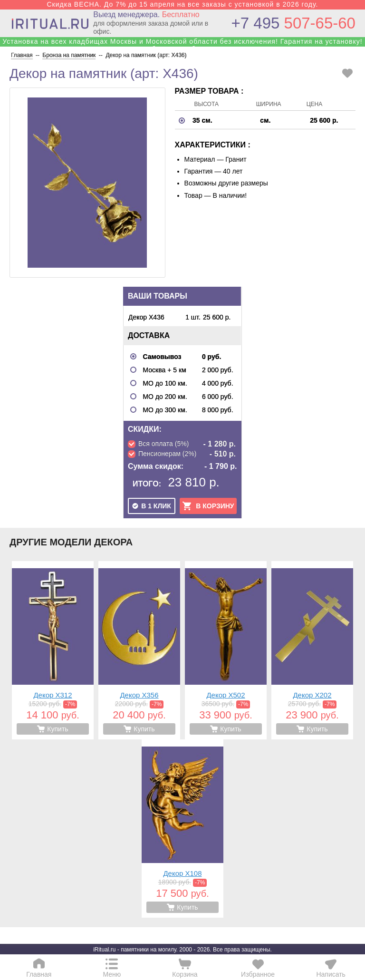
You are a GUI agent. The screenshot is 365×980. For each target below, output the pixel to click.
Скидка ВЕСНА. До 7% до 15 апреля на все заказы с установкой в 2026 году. (182, 4)
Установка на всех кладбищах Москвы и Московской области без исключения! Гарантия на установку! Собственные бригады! (182, 45)
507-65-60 (293, 23)
